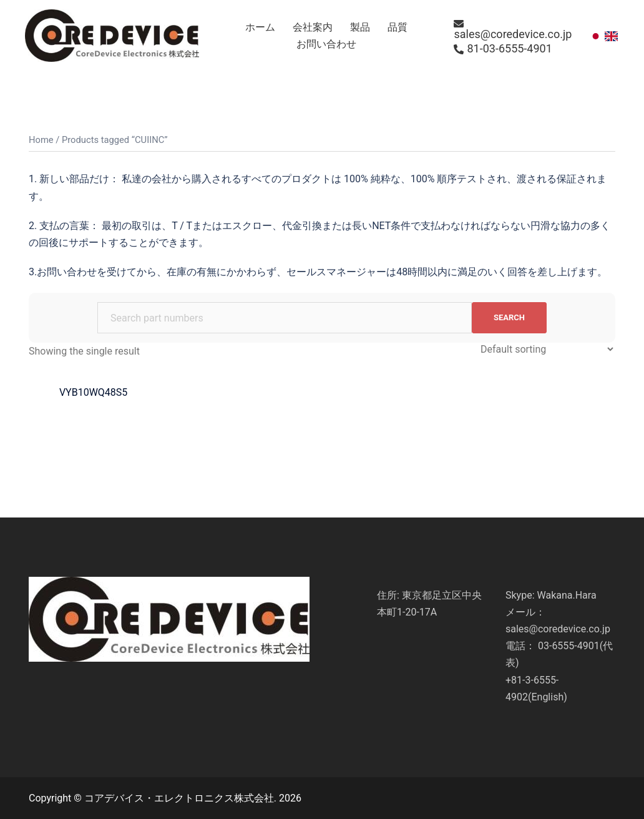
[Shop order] (547, 349)
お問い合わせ (326, 44)
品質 (398, 27)
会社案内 (313, 27)
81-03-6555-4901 (503, 49)
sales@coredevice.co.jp (513, 29)
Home (41, 140)
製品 (360, 27)
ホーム (260, 27)
